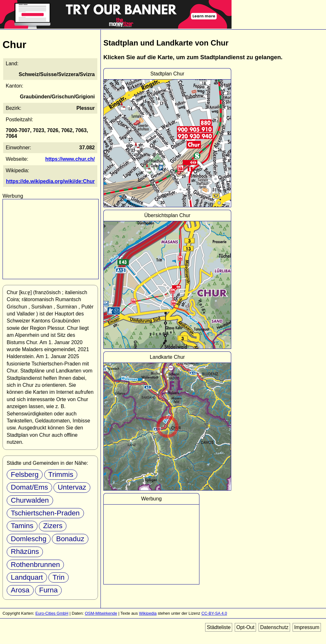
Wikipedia (148, 613)
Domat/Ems (29, 487)
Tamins (22, 526)
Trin (59, 577)
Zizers (53, 526)
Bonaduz (70, 539)
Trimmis (61, 474)
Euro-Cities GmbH (52, 613)
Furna (49, 590)
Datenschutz (274, 627)
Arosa (20, 590)
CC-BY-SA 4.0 (214, 613)
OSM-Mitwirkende (101, 613)
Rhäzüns (25, 552)
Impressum (307, 627)
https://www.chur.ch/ (70, 159)
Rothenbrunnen (35, 565)
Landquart (27, 577)
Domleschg (29, 539)
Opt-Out (245, 627)
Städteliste (219, 627)
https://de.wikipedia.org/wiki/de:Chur (50, 181)
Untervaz (72, 487)
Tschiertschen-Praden (45, 513)
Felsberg (25, 474)
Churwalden (30, 500)
